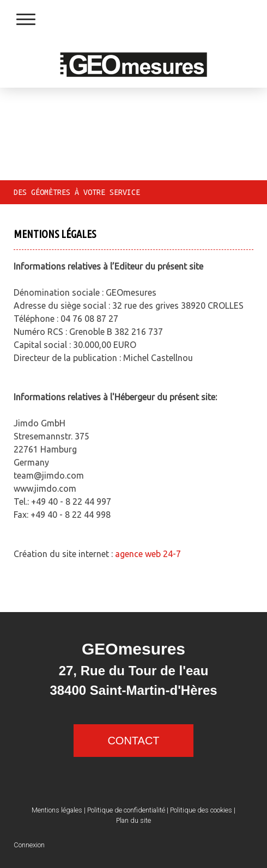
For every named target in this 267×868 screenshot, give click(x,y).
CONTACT (133, 741)
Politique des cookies (201, 810)
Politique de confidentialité (126, 810)
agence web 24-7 (148, 554)
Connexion (29, 845)
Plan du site (133, 820)
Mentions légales (57, 810)
